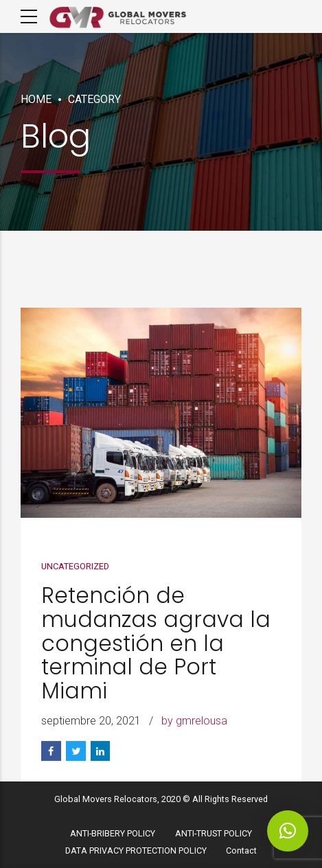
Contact (241, 850)
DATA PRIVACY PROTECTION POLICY (136, 850)
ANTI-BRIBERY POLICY (113, 833)
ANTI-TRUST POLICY (214, 833)
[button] (288, 831)
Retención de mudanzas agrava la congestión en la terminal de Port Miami (156, 644)
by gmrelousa (194, 721)
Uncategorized (75, 567)
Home (36, 99)
